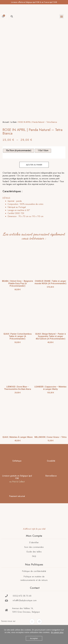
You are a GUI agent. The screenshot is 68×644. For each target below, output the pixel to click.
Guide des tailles (34, 552)
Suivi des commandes (34, 547)
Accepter (34, 638)
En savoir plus (57, 632)
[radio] (19, 151)
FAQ (34, 556)
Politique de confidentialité (34, 571)
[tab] (33, 207)
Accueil (6, 122)
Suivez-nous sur (8, 621)
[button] (62, 16)
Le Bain (14, 122)
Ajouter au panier (34, 165)
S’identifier (34, 542)
